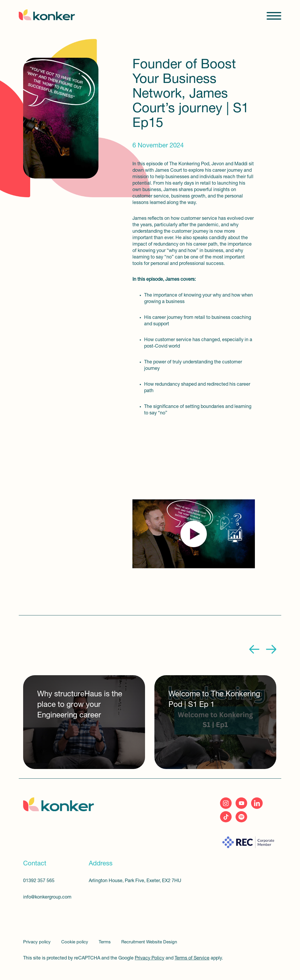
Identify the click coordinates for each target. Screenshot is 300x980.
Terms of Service (192, 958)
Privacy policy (37, 942)
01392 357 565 (39, 881)
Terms (105, 942)
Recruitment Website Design (149, 942)
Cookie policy (75, 942)
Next (271, 649)
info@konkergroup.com (47, 897)
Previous (255, 649)
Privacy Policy (150, 958)
